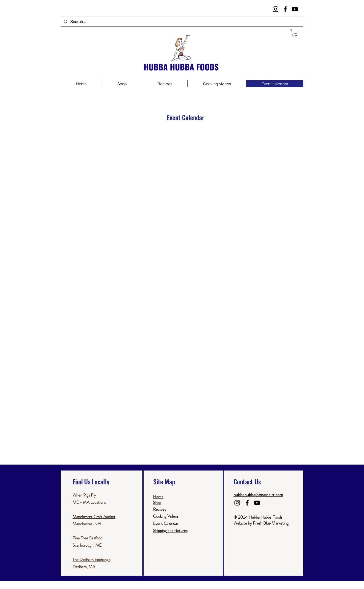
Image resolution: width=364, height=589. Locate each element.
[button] (295, 33)
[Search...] (182, 22)
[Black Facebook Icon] (285, 9)
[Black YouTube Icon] (295, 9)
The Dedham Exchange (91, 560)
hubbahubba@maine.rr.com (258, 495)
